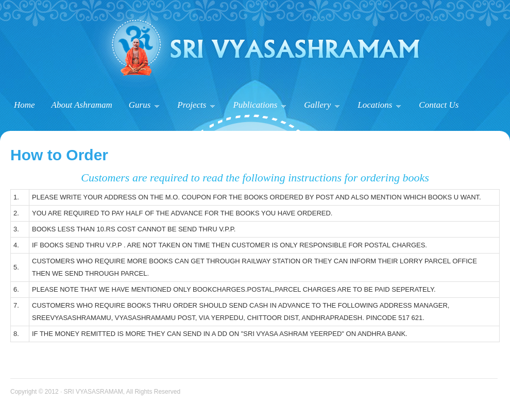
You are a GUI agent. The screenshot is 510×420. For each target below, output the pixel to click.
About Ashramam (82, 105)
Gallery (322, 105)
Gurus (144, 105)
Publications (259, 105)
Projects (196, 105)
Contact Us (439, 105)
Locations (379, 105)
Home (24, 105)
